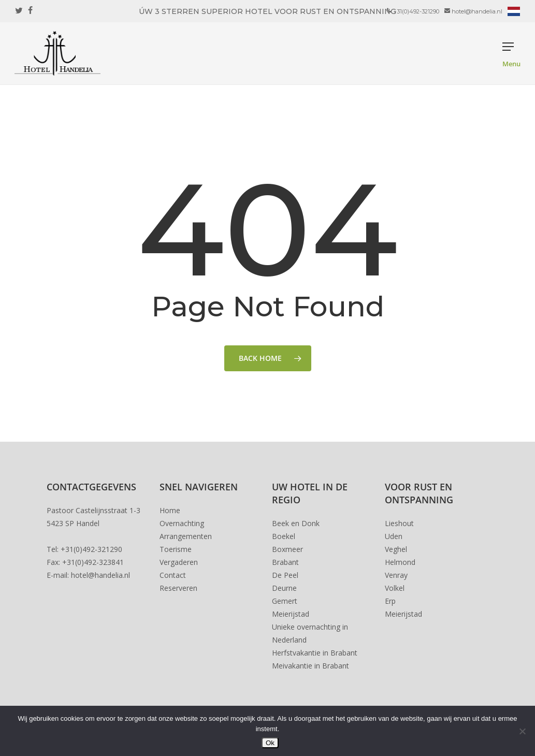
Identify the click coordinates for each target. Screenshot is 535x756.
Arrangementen (186, 536)
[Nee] (522, 731)
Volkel (395, 588)
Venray (396, 575)
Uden (394, 536)
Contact (173, 575)
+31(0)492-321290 (91, 549)
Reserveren (178, 588)
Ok (270, 743)
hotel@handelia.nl (100, 575)
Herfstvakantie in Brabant (315, 653)
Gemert (285, 601)
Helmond (400, 562)
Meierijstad (291, 614)
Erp (390, 601)
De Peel (285, 575)
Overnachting (182, 523)
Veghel (396, 549)
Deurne (284, 588)
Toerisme (176, 549)
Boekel (284, 536)
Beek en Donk (296, 523)
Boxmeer (287, 549)
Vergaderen (179, 562)
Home (170, 510)
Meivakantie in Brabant (310, 666)
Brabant (285, 562)
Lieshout (399, 523)
